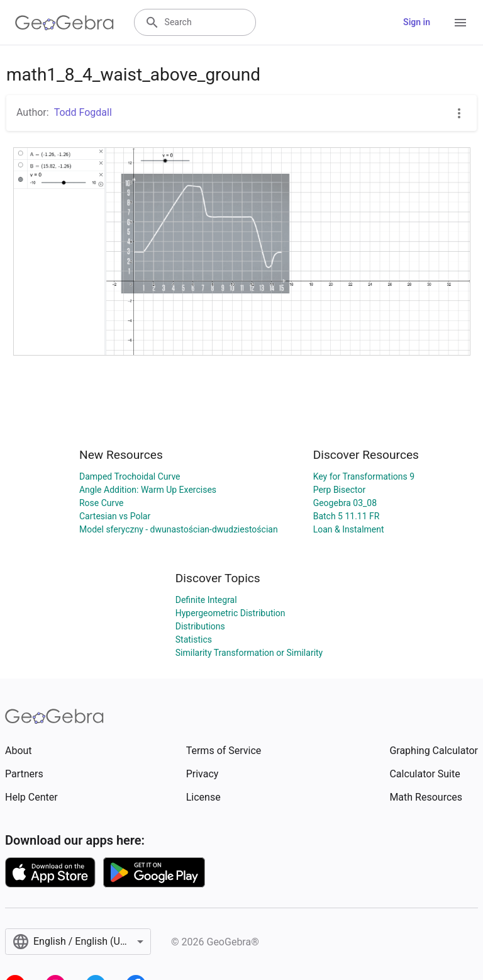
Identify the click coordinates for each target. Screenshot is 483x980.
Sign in (417, 22)
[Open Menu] (460, 23)
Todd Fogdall (83, 112)
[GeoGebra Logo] (64, 23)
